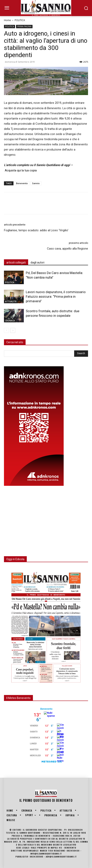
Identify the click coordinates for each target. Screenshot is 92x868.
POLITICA (20, 20)
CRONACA (10, 321)
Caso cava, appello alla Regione (68, 249)
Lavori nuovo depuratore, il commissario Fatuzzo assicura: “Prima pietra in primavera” (56, 296)
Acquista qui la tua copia (21, 170)
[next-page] (13, 330)
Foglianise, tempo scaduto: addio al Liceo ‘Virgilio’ (36, 230)
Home (7, 20)
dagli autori (37, 262)
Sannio (36, 183)
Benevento (22, 183)
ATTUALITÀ (11, 301)
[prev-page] (6, 330)
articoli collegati (16, 262)
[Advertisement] (34, 519)
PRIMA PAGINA (24, 26)
